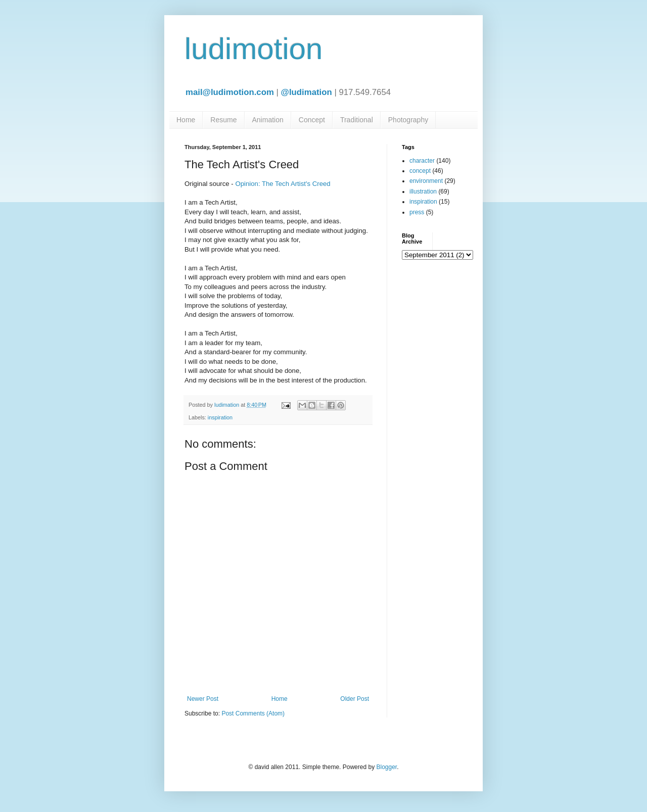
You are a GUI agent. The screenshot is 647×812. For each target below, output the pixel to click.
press (417, 212)
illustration (423, 192)
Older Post (355, 699)
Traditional (357, 120)
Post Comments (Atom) (253, 713)
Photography (408, 120)
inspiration (220, 417)
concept (420, 171)
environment (426, 181)
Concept (312, 120)
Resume (223, 120)
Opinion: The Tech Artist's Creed (283, 184)
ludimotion (254, 49)
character (422, 161)
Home (186, 120)
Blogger (386, 767)
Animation (268, 120)
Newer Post (203, 699)
